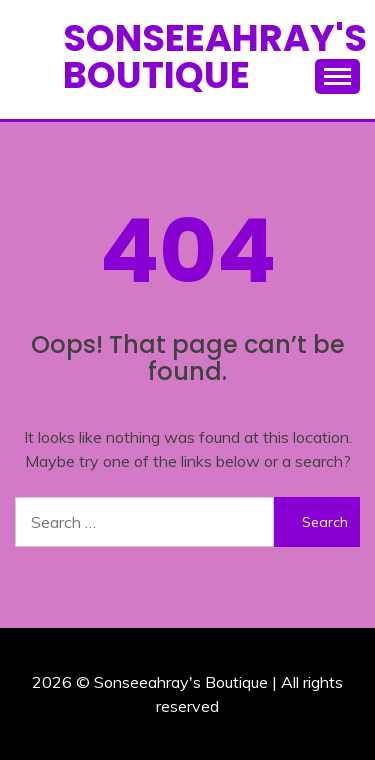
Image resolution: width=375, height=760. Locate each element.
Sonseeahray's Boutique (215, 56)
